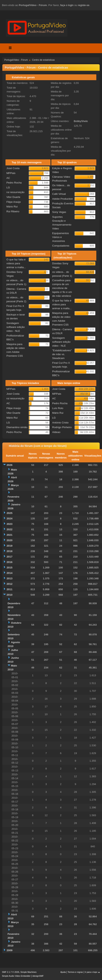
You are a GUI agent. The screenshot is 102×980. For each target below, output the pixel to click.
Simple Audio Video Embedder (16, 976)
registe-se (84, 5)
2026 (10, 465)
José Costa (13, 168)
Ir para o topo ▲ (92, 972)
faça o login (67, 5)
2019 (10, 546)
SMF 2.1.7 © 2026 (11, 972)
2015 (10, 568)
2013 (10, 578)
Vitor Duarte (13, 197)
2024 (10, 519)
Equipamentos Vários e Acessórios (61, 237)
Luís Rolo (58, 408)
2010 (10, 595)
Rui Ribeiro (13, 211)
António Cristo (60, 423)
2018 (10, 551)
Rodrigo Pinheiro (62, 427)
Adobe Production (63, 199)
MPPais (11, 173)
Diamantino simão (17, 427)
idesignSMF (38, 976)
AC (8, 178)
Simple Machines (28, 972)
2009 (10, 950)
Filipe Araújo (14, 202)
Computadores (61, 246)
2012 (10, 584)
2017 (10, 557)
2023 (10, 524)
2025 (10, 513)
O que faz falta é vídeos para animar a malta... (16, 263)
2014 (10, 573)
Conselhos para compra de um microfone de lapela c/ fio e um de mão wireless (62, 288)
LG (8, 187)
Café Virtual (59, 194)
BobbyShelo (81, 121)
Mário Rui (12, 207)
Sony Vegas (59, 212)
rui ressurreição (15, 192)
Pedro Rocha (14, 183)
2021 (10, 535)
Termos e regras (75, 972)
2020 (10, 540)
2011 (10, 589)
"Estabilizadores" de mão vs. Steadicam (62, 354)
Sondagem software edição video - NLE (16, 327)
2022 (10, 529)
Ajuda (63, 972)
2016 (10, 562)
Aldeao (56, 432)
